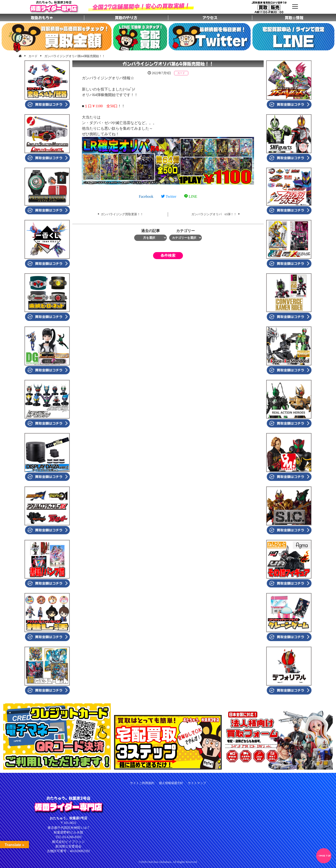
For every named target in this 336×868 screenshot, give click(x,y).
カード (181, 73)
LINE (191, 196)
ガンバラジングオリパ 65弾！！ (214, 214)
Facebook (146, 196)
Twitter (169, 196)
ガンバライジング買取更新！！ (122, 214)
